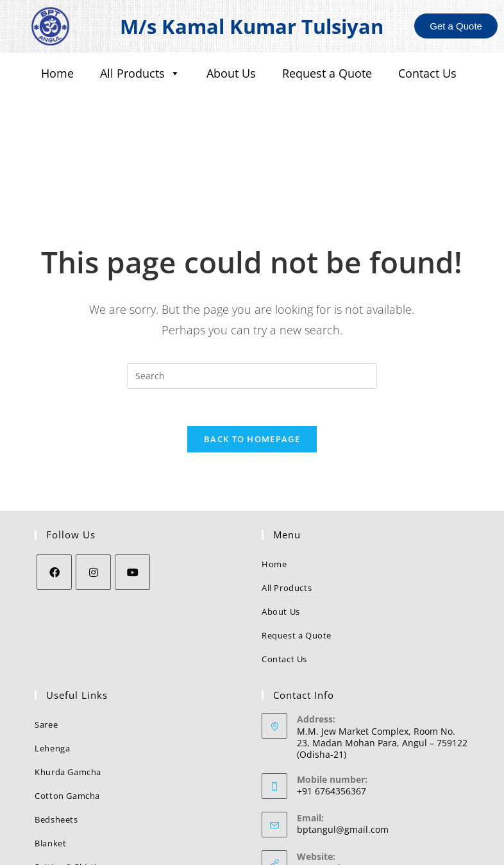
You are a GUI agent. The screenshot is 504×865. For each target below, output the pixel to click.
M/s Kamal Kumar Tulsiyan (252, 26)
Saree (46, 644)
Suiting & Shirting (71, 786)
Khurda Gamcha (68, 691)
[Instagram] (93, 491)
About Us (231, 73)
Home (57, 73)
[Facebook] (54, 491)
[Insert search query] (252, 293)
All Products (140, 73)
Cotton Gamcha (67, 715)
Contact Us (427, 73)
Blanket (50, 762)
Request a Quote (327, 73)
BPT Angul (319, 787)
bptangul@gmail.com (343, 749)
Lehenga (52, 667)
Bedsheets (56, 739)
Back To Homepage (252, 358)
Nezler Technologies (366, 851)
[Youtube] (132, 491)
